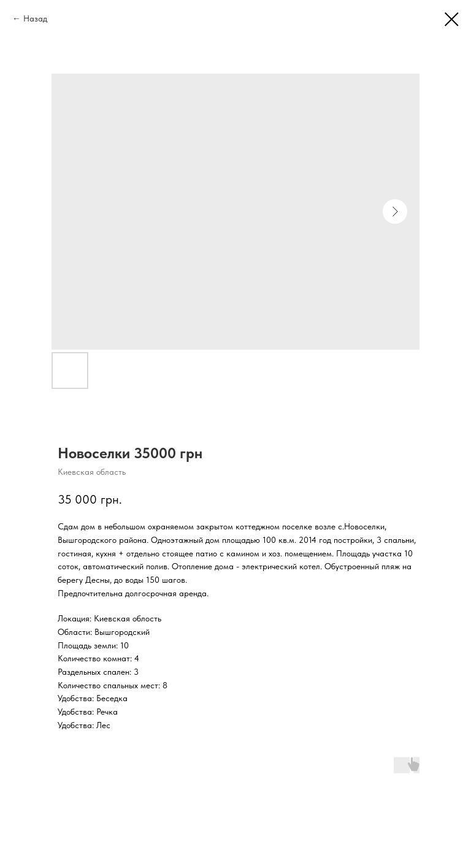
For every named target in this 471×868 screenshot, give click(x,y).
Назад (35, 18)
